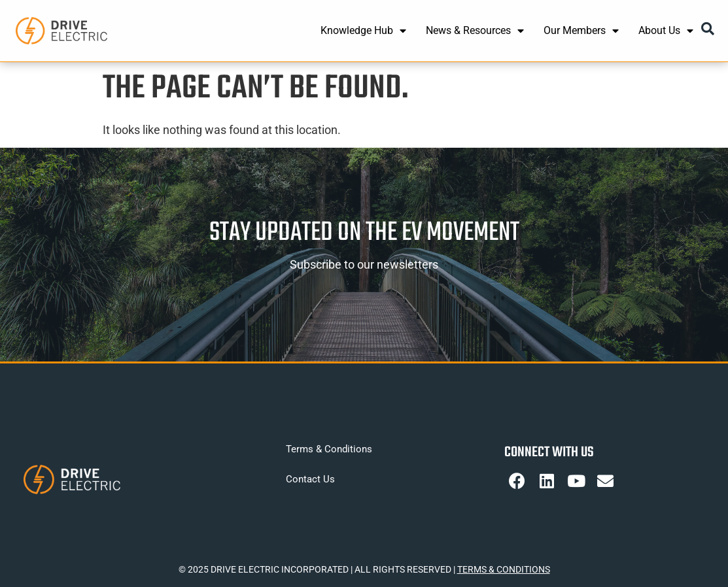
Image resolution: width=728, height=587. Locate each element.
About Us (666, 31)
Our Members (581, 31)
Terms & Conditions (329, 449)
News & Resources (475, 31)
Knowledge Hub (363, 31)
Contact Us (310, 479)
